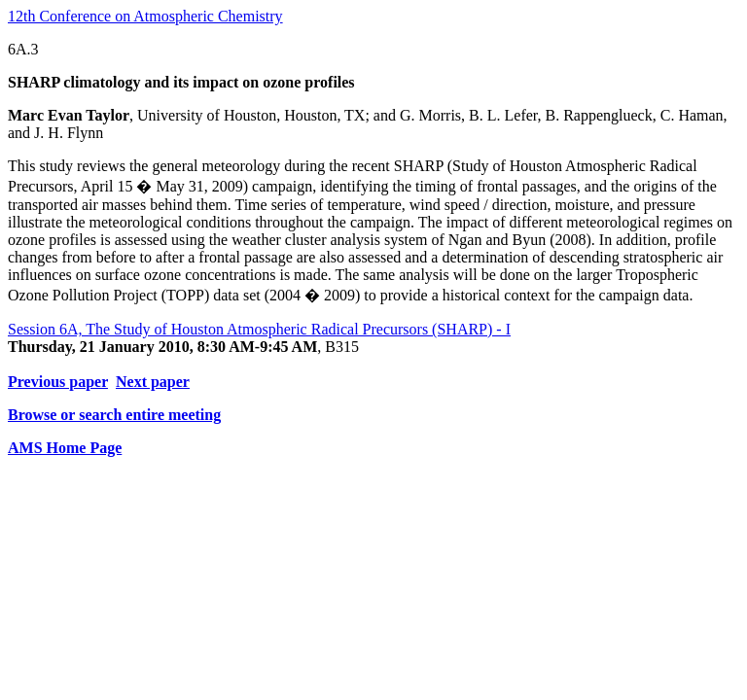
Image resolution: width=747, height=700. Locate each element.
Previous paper (58, 382)
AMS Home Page (65, 448)
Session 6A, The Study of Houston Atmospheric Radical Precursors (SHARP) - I (259, 329)
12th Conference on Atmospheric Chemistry (145, 16)
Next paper (153, 382)
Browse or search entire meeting (114, 415)
